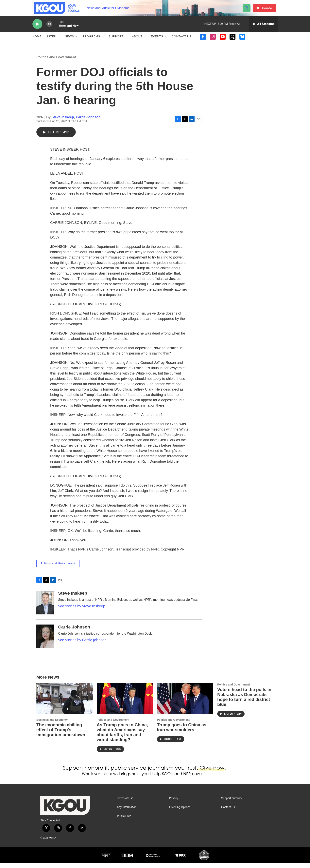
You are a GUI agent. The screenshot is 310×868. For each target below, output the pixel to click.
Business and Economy (52, 724)
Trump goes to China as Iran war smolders (182, 732)
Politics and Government (56, 62)
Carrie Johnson (88, 122)
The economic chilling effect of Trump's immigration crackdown (61, 734)
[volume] (49, 29)
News (69, 41)
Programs (91, 41)
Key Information (127, 812)
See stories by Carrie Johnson (82, 645)
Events (157, 41)
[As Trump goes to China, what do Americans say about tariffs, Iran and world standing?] (125, 704)
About (137, 41)
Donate (267, 10)
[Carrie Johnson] (45, 641)
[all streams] (263, 29)
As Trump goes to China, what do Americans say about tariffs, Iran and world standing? (122, 737)
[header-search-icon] (248, 10)
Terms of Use (125, 803)
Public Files (124, 821)
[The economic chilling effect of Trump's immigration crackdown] (65, 704)
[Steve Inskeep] (45, 607)
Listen (51, 41)
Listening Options (180, 812)
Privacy (174, 803)
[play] (37, 29)
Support (116, 41)
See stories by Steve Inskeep (82, 611)
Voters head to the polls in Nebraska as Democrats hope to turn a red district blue (244, 702)
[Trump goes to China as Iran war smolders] (185, 704)
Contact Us (181, 41)
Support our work (232, 803)
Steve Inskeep (63, 122)
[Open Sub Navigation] (59, 41)
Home (37, 41)
